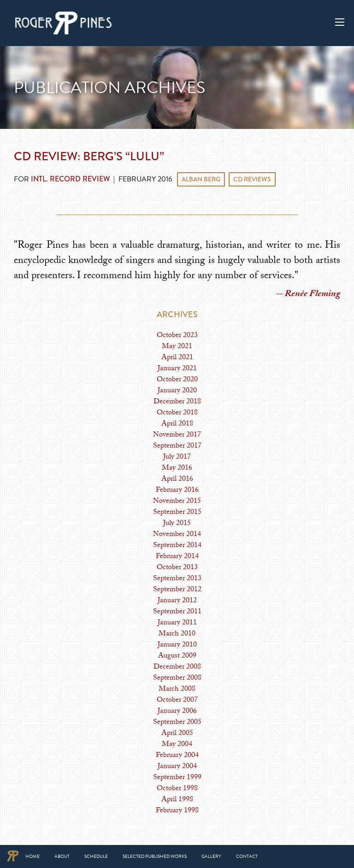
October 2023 (177, 336)
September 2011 (177, 612)
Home (32, 856)
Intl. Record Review (70, 179)
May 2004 (177, 745)
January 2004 (177, 767)
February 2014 (177, 557)
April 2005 (177, 734)
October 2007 (177, 701)
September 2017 (177, 446)
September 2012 (177, 590)
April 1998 (177, 800)
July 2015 (177, 524)
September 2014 (177, 546)
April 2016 (177, 480)
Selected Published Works (155, 856)
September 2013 (177, 579)
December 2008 (177, 667)
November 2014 (177, 535)
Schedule (96, 856)
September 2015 (177, 513)
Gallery (211, 856)
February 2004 (177, 756)
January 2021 (177, 369)
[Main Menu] (340, 22)
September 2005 (177, 723)
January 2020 (177, 391)
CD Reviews (252, 179)
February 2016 (177, 491)
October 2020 (177, 380)
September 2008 (177, 679)
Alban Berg (201, 179)
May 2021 (177, 347)
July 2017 (177, 457)
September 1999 (177, 778)
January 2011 (177, 623)
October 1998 (177, 789)
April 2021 (177, 358)
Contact (247, 856)
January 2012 (177, 601)
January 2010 (177, 645)
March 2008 (177, 690)
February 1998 (177, 811)
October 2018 (177, 413)
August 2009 (177, 656)
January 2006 (177, 712)
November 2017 (177, 435)
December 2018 (177, 402)
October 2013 (177, 568)
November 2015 (177, 502)
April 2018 (177, 424)
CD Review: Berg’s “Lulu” (89, 156)
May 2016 (177, 469)
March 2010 (177, 634)
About (62, 856)
